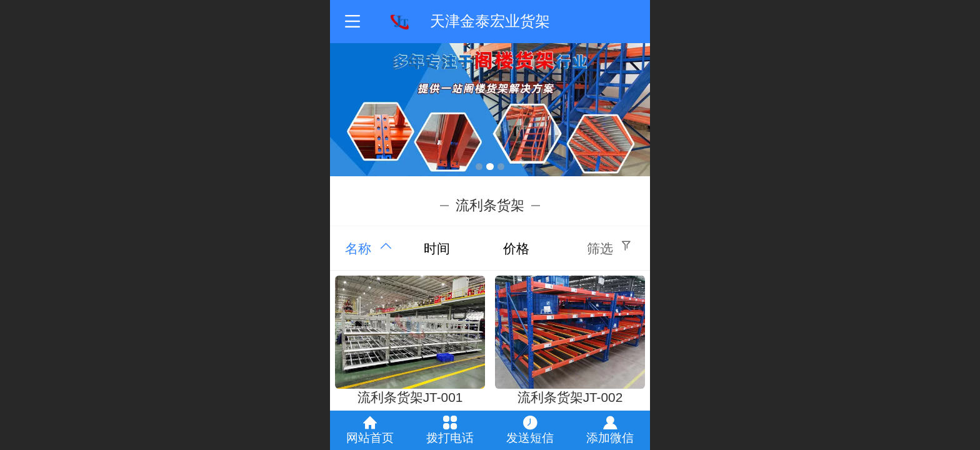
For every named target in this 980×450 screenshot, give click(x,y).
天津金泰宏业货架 (490, 21)
